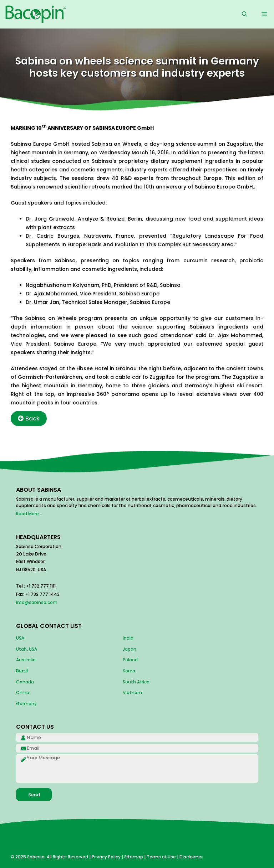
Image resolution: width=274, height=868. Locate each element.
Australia (26, 660)
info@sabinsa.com (37, 602)
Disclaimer (191, 857)
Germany (26, 704)
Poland (130, 660)
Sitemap (134, 857)
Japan (130, 649)
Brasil (22, 671)
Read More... (29, 514)
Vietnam (132, 693)
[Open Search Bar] (245, 14)
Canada (25, 682)
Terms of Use (161, 857)
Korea (129, 671)
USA (20, 638)
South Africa (136, 682)
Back (29, 418)
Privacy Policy (106, 857)
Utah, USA (27, 649)
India (128, 638)
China (23, 693)
